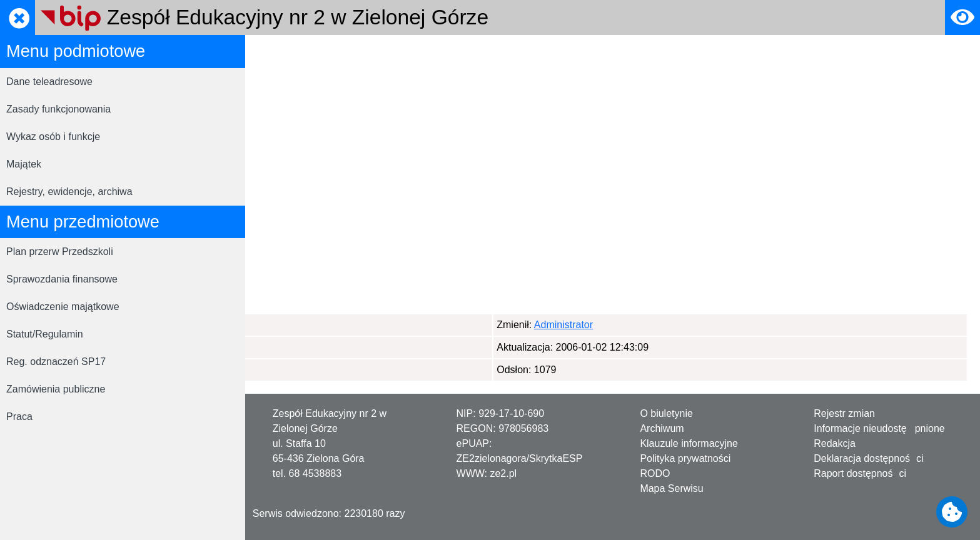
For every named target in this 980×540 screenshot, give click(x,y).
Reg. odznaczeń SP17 (56, 362)
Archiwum (662, 428)
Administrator (320, 325)
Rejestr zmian (844, 413)
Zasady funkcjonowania (58, 109)
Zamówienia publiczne (56, 389)
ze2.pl (503, 473)
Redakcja (835, 443)
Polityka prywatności (685, 458)
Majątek (24, 164)
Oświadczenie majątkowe (63, 307)
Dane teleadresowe (49, 82)
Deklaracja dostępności (868, 458)
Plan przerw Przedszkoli (60, 252)
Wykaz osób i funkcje (53, 137)
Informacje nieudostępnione (879, 428)
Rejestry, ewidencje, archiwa (69, 192)
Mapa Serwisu (671, 488)
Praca (19, 417)
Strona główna (290, 52)
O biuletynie (666, 413)
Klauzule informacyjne (689, 443)
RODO (655, 473)
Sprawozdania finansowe (62, 279)
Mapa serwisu (364, 52)
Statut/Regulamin (45, 334)
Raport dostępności (860, 473)
